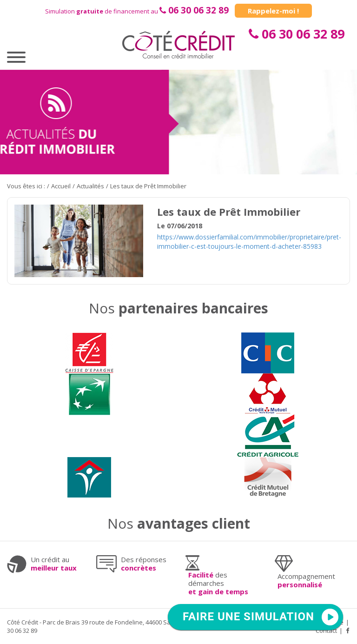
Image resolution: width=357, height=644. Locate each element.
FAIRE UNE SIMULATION (248, 617)
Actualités (90, 186)
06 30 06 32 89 (198, 10)
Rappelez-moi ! (273, 11)
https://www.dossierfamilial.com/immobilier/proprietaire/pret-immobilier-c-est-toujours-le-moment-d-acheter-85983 (249, 242)
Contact (326, 631)
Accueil (61, 186)
